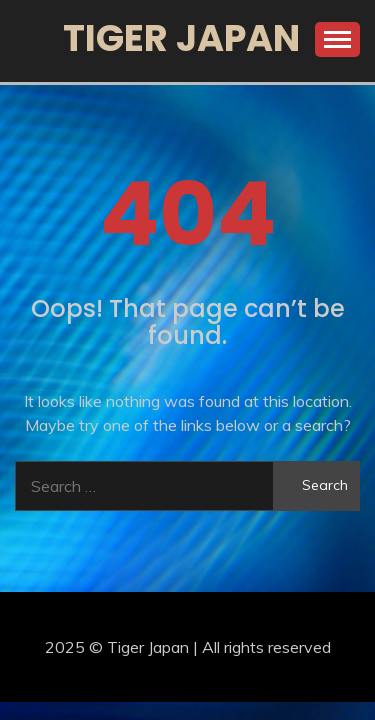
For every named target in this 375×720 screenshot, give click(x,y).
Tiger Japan (181, 38)
